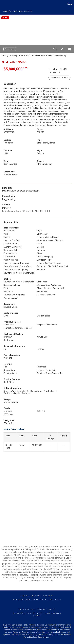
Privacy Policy (46, 609)
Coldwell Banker (31, 596)
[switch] (55, 49)
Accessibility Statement (28, 613)
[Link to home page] (3, 4)
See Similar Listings (59, 78)
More (70, 4)
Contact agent (10, 49)
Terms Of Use (27, 609)
